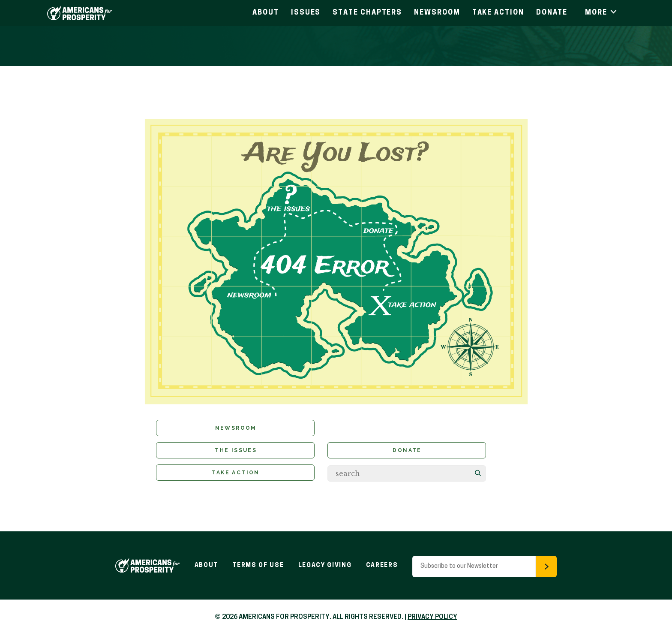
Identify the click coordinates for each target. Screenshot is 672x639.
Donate (552, 13)
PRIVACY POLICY (432, 621)
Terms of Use (257, 569)
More (601, 13)
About (266, 13)
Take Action (498, 13)
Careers (385, 569)
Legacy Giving (326, 569)
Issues (306, 13)
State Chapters (367, 13)
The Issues (236, 453)
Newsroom (437, 13)
